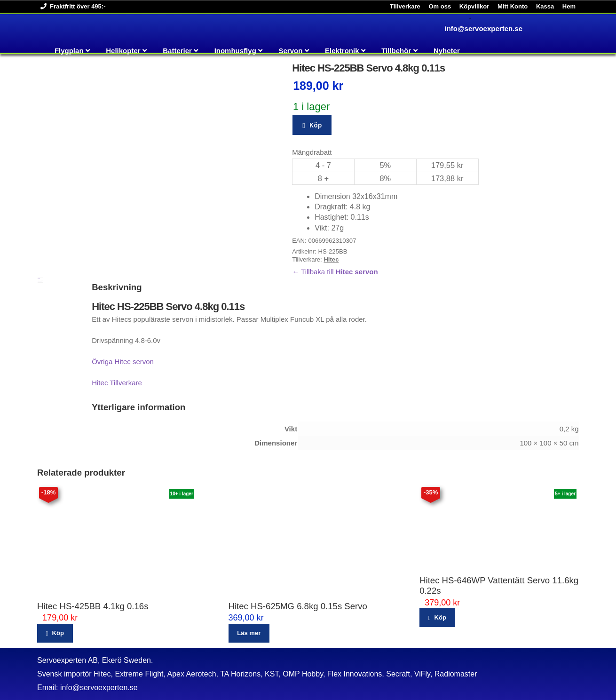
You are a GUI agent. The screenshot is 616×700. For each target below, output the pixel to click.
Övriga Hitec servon (123, 362)
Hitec (331, 259)
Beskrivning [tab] (39, 279)
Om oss (440, 6)
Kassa (545, 6)
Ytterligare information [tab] (40, 281)
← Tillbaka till (335, 272)
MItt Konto (513, 6)
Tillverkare (405, 6)
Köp (316, 125)
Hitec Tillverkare (117, 383)
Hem (569, 6)
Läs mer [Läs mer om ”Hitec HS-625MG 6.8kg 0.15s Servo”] (249, 633)
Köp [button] (58, 633)
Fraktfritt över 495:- (71, 6)
